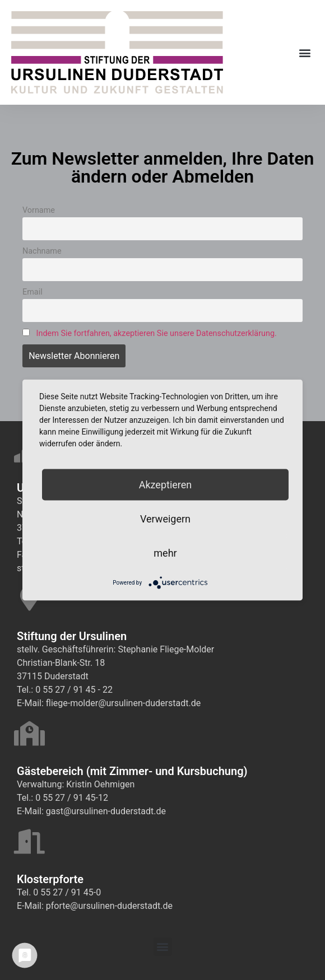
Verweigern (165, 519)
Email (32, 292)
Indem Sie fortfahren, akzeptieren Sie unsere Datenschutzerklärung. (157, 333)
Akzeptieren (166, 485)
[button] (305, 52)
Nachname (42, 251)
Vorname (39, 210)
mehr (165, 553)
